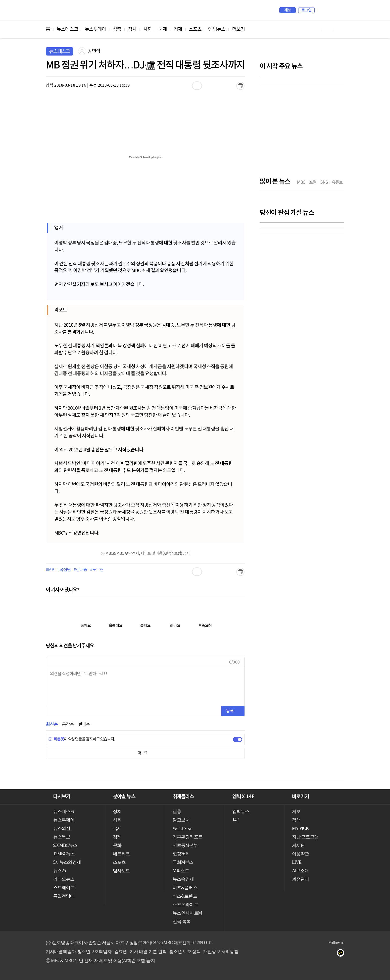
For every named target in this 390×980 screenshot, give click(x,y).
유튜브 (292, 954)
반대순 (84, 725)
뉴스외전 (62, 828)
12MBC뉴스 (64, 854)
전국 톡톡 (182, 921)
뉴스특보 (62, 837)
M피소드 (181, 871)
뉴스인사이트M (187, 913)
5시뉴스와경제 (67, 862)
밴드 (322, 954)
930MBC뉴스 (65, 845)
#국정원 (64, 570)
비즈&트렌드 (185, 896)
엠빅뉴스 (217, 29)
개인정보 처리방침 (221, 952)
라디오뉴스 (64, 879)
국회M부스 (183, 862)
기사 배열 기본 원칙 (148, 952)
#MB (50, 570)
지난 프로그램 (305, 837)
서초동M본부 (185, 845)
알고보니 (181, 820)
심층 (117, 29)
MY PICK (328, 10)
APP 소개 (300, 871)
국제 (163, 29)
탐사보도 (121, 871)
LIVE (297, 862)
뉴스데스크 (67, 29)
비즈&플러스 (185, 888)
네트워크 (121, 854)
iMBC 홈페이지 (339, 10)
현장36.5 (180, 854)
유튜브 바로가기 (316, 29)
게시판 (298, 845)
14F (235, 820)
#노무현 (97, 570)
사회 (147, 29)
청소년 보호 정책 (185, 952)
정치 (132, 29)
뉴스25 (59, 871)
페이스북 (302, 954)
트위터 (312, 954)
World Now (182, 828)
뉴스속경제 (183, 879)
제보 (288, 10)
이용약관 (300, 854)
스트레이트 (64, 888)
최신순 (52, 725)
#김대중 (80, 570)
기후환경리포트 (188, 837)
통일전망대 (64, 896)
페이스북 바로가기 (328, 29)
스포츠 (195, 29)
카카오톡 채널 (342, 954)
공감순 (68, 725)
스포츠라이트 (185, 905)
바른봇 (56, 739)
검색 (321, 10)
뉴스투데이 (96, 29)
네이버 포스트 (332, 954)
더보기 (238, 29)
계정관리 (300, 879)
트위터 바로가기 (340, 29)
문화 (117, 845)
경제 (178, 29)
